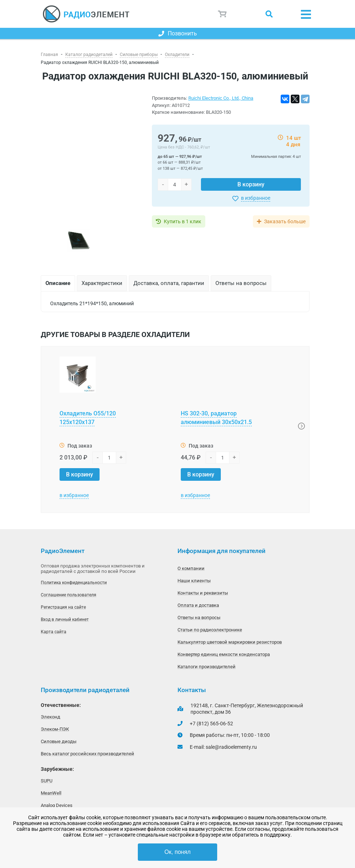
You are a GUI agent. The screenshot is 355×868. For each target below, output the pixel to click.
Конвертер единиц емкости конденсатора (224, 654)
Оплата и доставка (198, 605)
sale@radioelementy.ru (231, 747)
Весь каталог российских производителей (87, 754)
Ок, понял (178, 852)
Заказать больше (285, 221)
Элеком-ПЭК (55, 729)
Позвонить (178, 33)
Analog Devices (57, 805)
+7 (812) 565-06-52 (211, 724)
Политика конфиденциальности (74, 583)
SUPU (47, 781)
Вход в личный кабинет (65, 619)
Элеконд (51, 717)
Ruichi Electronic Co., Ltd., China (221, 98)
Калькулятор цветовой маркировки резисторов (230, 642)
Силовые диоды (59, 741)
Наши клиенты (194, 581)
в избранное (256, 198)
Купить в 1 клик (183, 221)
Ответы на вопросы (199, 617)
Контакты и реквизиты (203, 593)
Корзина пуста (223, 14)
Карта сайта (54, 632)
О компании (191, 568)
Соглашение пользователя (69, 595)
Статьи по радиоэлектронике (210, 630)
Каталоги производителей (207, 667)
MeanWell (51, 793)
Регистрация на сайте (63, 607)
